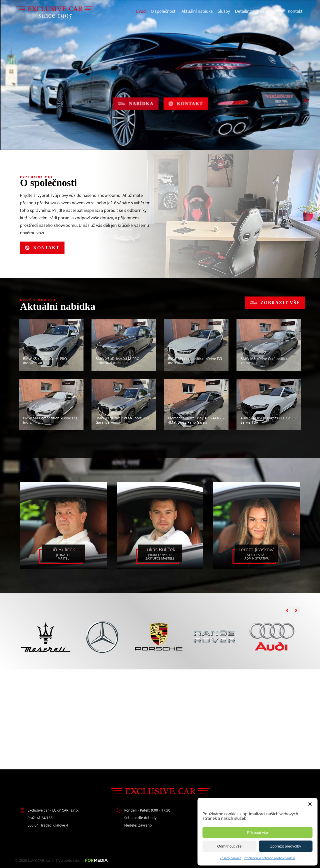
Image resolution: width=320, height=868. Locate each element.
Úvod (141, 11)
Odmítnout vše (229, 846)
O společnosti (164, 11)
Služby (224, 11)
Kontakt (295, 11)
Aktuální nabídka (197, 11)
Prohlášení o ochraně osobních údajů (269, 858)
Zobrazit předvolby (286, 846)
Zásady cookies (231, 858)
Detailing (243, 11)
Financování (268, 11)
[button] (310, 804)
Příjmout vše (257, 832)
